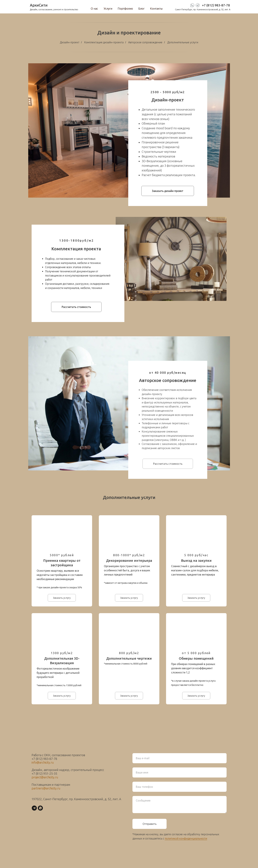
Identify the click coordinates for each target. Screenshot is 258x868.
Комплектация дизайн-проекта (104, 42)
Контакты (156, 8)
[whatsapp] (40, 808)
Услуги (108, 8)
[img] (198, 5)
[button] (168, 191)
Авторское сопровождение (145, 42)
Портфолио (125, 8)
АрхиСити (39, 5)
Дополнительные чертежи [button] (129, 658)
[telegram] (34, 808)
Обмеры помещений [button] (196, 658)
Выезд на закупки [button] (196, 561)
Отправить (150, 824)
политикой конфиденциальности (186, 838)
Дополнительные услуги (183, 42)
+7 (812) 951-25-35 (44, 773)
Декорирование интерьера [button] (129, 561)
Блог (141, 8)
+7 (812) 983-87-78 (216, 5)
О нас (94, 8)
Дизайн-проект (70, 42)
